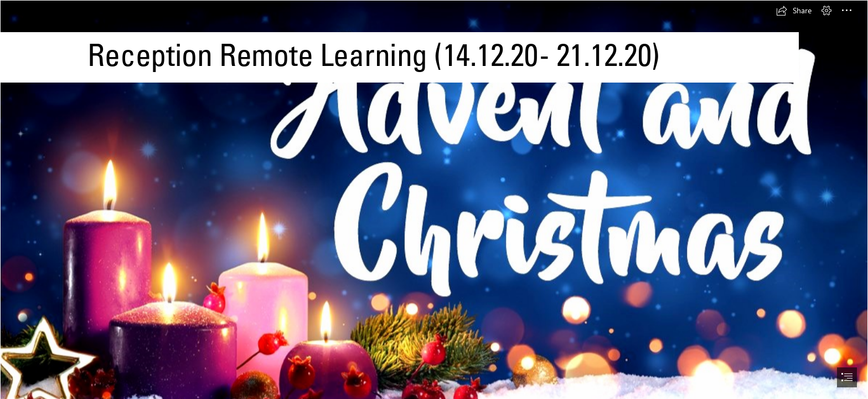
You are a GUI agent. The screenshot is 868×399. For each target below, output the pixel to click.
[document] (434, 199)
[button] (794, 11)
